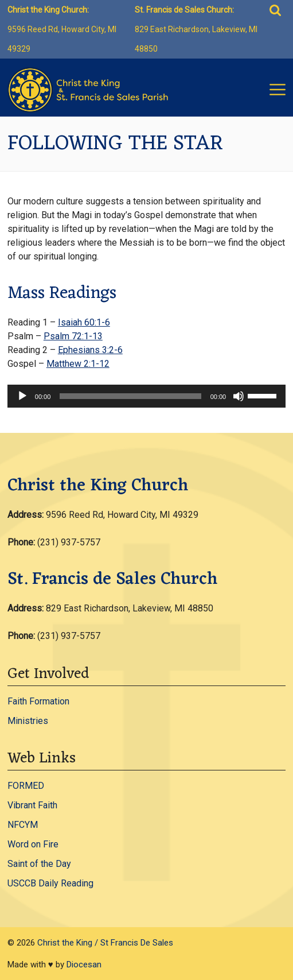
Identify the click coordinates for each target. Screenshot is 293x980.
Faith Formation (38, 701)
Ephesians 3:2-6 (90, 350)
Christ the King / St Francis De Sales (105, 943)
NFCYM (23, 825)
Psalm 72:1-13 (73, 336)
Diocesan (84, 964)
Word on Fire (33, 844)
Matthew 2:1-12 (78, 364)
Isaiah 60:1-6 (84, 322)
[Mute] (239, 396)
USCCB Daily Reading (50, 883)
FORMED (26, 786)
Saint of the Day (39, 864)
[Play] (22, 396)
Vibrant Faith (32, 805)
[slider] (130, 396)
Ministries (28, 721)
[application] (146, 396)
